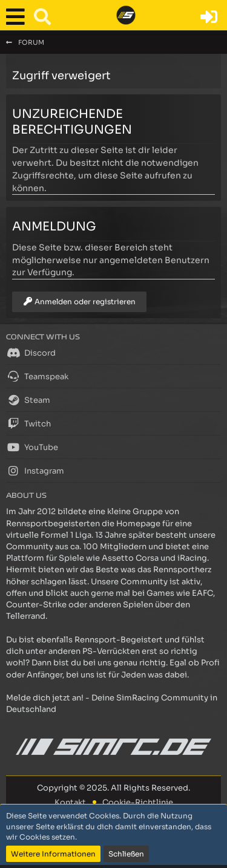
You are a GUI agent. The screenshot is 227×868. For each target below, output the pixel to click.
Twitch (28, 423)
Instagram (35, 471)
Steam (28, 400)
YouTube (32, 447)
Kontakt (70, 802)
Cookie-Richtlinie (138, 802)
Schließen (126, 854)
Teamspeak (37, 376)
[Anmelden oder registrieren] (209, 17)
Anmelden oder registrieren (79, 301)
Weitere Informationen (53, 854)
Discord (31, 353)
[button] (18, 17)
